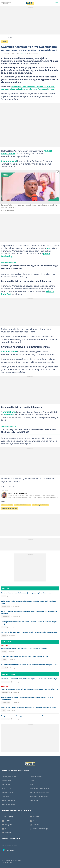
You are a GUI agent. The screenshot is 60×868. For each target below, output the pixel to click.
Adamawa (9, 415)
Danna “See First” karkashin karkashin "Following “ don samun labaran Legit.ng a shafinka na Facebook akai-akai (28, 88)
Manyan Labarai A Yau (9, 508)
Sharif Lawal (23, 54)
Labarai (10, 37)
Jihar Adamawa (7, 505)
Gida (3, 37)
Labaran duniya (6, 606)
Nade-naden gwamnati (22, 505)
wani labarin (9, 412)
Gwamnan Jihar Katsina (40, 505)
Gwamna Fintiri (9, 352)
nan (48, 248)
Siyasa (3, 596)
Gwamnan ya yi (9, 161)
